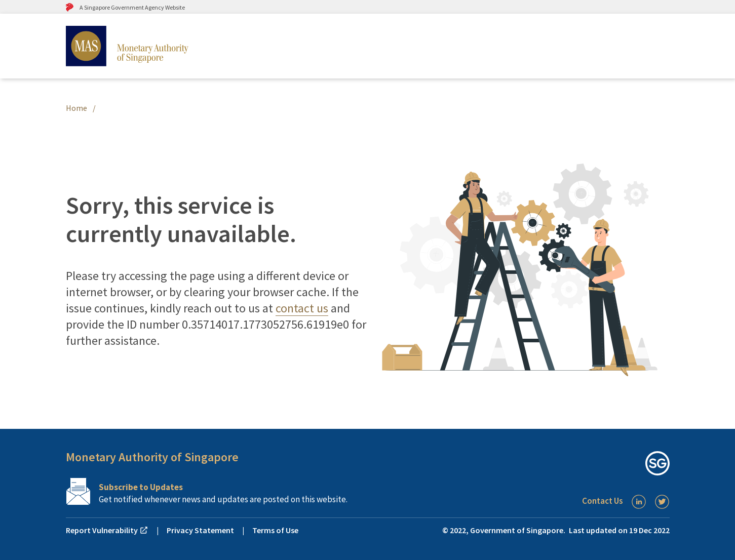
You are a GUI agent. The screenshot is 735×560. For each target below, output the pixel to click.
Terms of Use (275, 530)
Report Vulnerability (107, 530)
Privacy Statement (200, 530)
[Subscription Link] (217, 491)
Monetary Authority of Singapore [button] (152, 457)
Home (76, 108)
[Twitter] (662, 502)
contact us (302, 308)
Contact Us (603, 501)
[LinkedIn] (639, 502)
